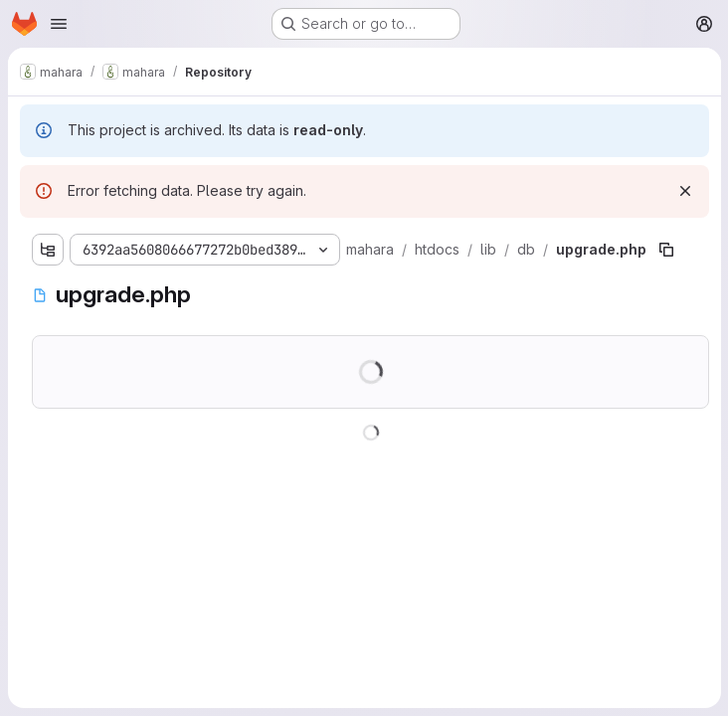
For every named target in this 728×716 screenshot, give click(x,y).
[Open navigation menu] (59, 24)
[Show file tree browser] (48, 250)
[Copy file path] (666, 250)
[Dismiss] (684, 191)
